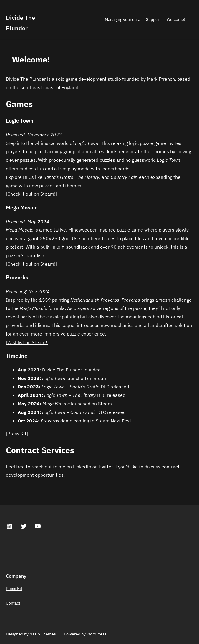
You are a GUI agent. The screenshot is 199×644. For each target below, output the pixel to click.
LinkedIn (82, 467)
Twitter (106, 467)
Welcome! (176, 19)
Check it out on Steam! (31, 194)
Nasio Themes (43, 634)
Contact (13, 603)
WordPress (97, 634)
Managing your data (122, 19)
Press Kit (17, 434)
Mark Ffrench (161, 79)
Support (153, 19)
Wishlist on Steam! (27, 342)
